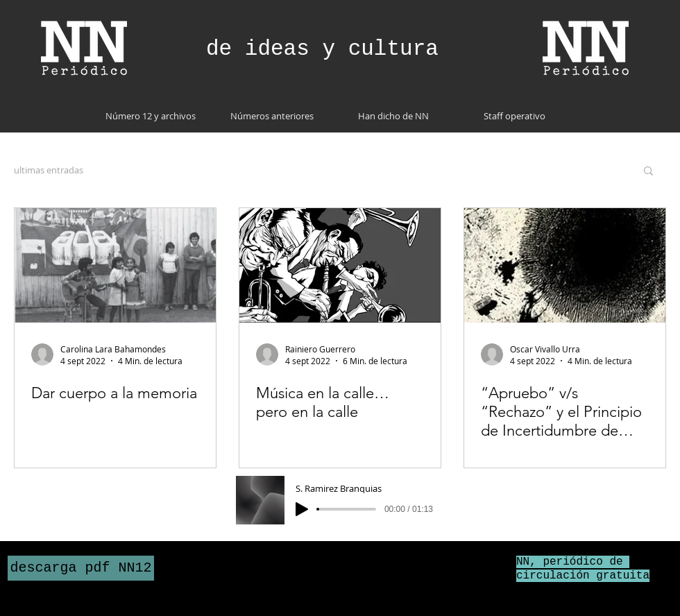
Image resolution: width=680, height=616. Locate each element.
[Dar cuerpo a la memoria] (115, 265)
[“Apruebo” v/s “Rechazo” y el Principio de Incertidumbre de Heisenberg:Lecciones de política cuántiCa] (565, 265)
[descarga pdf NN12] (81, 568)
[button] (648, 172)
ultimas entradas (49, 170)
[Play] (302, 509)
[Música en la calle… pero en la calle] (340, 265)
